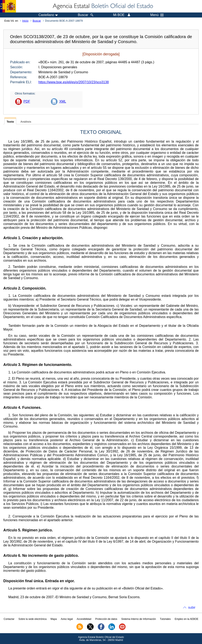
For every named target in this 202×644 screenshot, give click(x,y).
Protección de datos (106, 619)
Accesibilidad (84, 619)
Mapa (54, 619)
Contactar (9, 619)
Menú (157, 15)
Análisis (26, 122)
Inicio (25, 21)
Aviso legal (67, 619)
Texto (10, 122)
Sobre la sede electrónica (32, 619)
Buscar (37, 21)
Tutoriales (165, 619)
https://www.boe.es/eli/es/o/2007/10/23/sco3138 (74, 82)
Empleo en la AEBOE (186, 619)
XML (63, 101)
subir (192, 607)
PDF (27, 101)
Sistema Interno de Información (139, 619)
